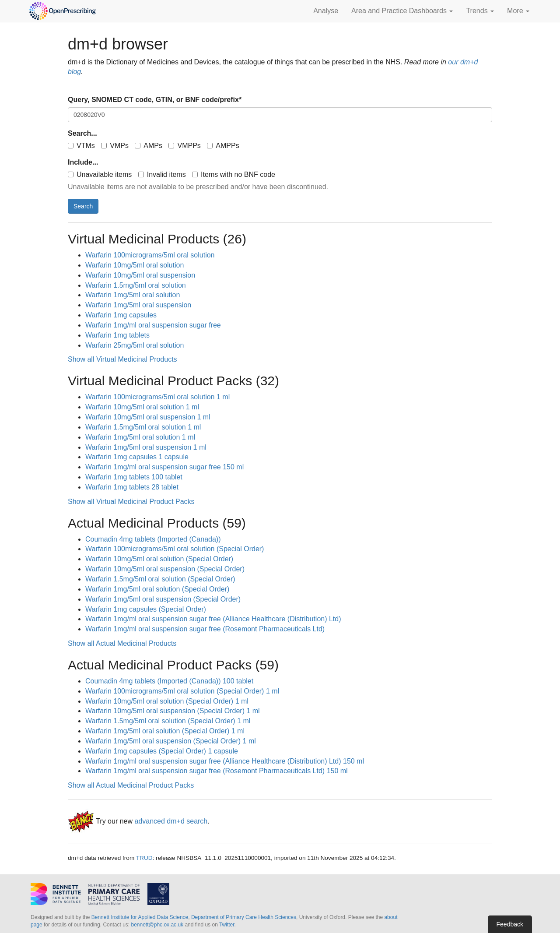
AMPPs (223, 146)
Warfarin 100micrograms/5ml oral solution (150, 255)
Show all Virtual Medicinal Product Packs (131, 502)
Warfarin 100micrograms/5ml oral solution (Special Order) (175, 549)
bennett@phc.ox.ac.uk (157, 925)
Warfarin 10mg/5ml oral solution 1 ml (142, 407)
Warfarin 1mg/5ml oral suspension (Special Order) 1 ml (171, 741)
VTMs (81, 146)
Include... (83, 162)
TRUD (144, 858)
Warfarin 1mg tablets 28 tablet (132, 487)
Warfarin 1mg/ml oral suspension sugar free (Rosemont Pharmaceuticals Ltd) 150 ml (217, 771)
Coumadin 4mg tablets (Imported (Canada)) (153, 539)
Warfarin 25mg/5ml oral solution (135, 345)
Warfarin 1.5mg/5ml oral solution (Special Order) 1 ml (168, 721)
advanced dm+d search (171, 821)
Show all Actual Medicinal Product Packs (131, 785)
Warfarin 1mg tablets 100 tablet (134, 477)
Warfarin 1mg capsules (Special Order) (146, 609)
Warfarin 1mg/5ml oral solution (133, 295)
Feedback (510, 924)
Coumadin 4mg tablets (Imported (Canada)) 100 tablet (169, 681)
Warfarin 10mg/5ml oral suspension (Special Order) (165, 569)
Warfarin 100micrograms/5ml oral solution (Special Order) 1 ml (182, 691)
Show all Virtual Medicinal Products (122, 359)
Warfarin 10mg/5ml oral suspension (140, 275)
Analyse (326, 11)
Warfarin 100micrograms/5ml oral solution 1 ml (157, 397)
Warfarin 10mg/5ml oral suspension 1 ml (148, 417)
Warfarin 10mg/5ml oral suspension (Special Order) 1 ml (173, 711)
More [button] (518, 11)
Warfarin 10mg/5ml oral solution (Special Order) (159, 559)
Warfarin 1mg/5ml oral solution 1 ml (140, 437)
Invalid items (162, 174)
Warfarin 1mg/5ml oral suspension (138, 305)
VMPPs (184, 146)
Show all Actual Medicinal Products (122, 643)
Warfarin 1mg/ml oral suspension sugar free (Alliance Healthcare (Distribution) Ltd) (213, 619)
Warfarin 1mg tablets (117, 335)
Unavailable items (100, 174)
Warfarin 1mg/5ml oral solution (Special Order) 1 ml (165, 731)
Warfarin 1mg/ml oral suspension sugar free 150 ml (164, 467)
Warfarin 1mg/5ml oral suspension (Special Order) (163, 599)
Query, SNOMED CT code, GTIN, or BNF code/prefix (155, 100)
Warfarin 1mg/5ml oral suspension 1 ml (146, 447)
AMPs (149, 146)
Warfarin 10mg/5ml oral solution (135, 265)
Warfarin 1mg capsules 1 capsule (137, 457)
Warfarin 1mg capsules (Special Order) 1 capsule (162, 751)
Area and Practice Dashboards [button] (402, 11)
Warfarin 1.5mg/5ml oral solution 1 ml (143, 427)
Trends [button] (480, 11)
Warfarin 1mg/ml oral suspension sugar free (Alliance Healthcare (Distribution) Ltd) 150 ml (225, 761)
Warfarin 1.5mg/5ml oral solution (136, 285)
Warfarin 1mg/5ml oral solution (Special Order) (157, 589)
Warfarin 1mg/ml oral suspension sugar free (153, 325)
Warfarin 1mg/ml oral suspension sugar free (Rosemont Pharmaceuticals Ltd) (205, 629)
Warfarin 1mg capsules (121, 315)
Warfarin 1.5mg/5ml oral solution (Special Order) (160, 579)
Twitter (227, 925)
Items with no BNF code (234, 174)
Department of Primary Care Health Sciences (244, 917)
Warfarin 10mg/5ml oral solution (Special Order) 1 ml (167, 701)
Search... (82, 133)
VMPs (115, 146)
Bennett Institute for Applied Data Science (140, 917)
